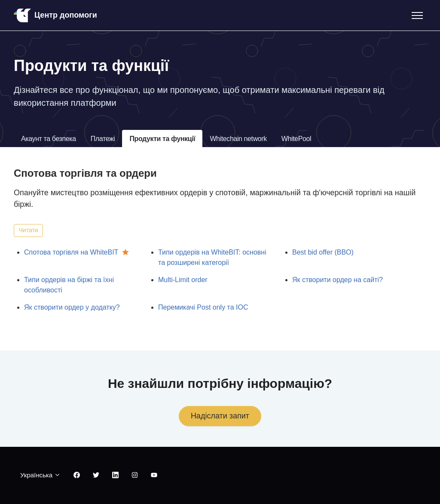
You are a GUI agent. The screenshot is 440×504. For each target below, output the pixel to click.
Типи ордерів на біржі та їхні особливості (69, 285)
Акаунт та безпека (49, 139)
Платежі (103, 139)
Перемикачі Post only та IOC (203, 307)
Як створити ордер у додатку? (72, 307)
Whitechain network (238, 139)
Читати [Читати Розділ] (29, 230)
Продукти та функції (162, 139)
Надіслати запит (220, 416)
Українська (40, 475)
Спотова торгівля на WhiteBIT (71, 252)
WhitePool (296, 139)
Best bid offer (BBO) (323, 252)
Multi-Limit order (183, 280)
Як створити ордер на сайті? (338, 280)
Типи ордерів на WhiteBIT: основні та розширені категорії (212, 257)
